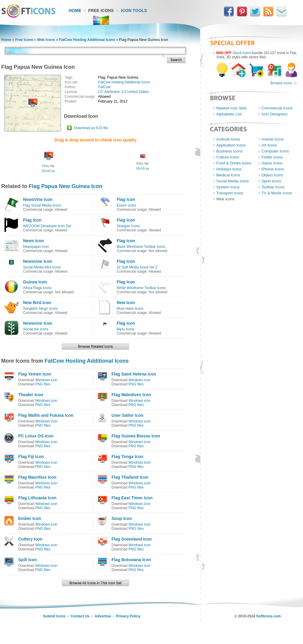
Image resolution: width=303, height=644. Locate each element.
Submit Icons (54, 616)
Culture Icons (228, 157)
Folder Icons (272, 157)
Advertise (103, 616)
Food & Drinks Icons (234, 163)
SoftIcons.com (269, 616)
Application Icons (231, 145)
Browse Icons (281, 83)
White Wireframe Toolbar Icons (141, 288)
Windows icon (46, 380)
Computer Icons (275, 151)
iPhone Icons (273, 169)
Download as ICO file (91, 128)
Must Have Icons (130, 309)
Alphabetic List (229, 114)
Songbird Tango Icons (40, 309)
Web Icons (46, 40)
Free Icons (101, 10)
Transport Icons (230, 193)
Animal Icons (272, 139)
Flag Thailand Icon (130, 477)
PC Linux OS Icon (36, 436)
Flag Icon (126, 199)
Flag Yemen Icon (35, 374)
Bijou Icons (125, 329)
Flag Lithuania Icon (37, 498)
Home (75, 10)
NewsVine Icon (38, 199)
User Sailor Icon (128, 415)
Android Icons (228, 139)
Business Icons (229, 151)
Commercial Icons (277, 108)
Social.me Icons (36, 329)
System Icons (228, 187)
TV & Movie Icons (277, 193)
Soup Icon (122, 518)
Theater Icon (31, 395)
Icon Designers (274, 114)
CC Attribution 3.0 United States (123, 92)
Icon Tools (134, 10)
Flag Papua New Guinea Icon (66, 186)
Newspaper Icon (36, 247)
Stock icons (242, 53)
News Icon (33, 241)
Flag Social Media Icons (42, 205)
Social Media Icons (233, 181)
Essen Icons (126, 205)
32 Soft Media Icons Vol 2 (137, 267)
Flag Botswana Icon (131, 560)
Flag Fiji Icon (31, 457)
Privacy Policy (128, 616)
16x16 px (143, 168)
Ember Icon (30, 518)
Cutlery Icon (30, 539)
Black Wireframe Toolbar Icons (141, 247)
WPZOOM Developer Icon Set (47, 226)
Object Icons (272, 175)
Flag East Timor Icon (132, 498)
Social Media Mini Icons (42, 267)
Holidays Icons (229, 169)
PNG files (43, 384)
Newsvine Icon (38, 261)
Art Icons (269, 145)
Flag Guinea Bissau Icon (136, 436)
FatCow (104, 87)
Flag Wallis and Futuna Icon (46, 415)
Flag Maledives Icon (131, 395)
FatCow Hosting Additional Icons (87, 40)
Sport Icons (271, 181)
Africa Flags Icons (37, 288)
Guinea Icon (35, 282)
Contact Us (80, 616)
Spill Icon (28, 560)
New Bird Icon (37, 303)
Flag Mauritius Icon (37, 477)
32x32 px (48, 171)
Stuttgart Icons (128, 226)
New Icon (126, 303)
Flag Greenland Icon (132, 539)
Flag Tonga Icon (127, 457)
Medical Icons (228, 175)
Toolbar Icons (273, 187)
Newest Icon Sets (231, 108)
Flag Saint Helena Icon (134, 374)
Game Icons (272, 163)
